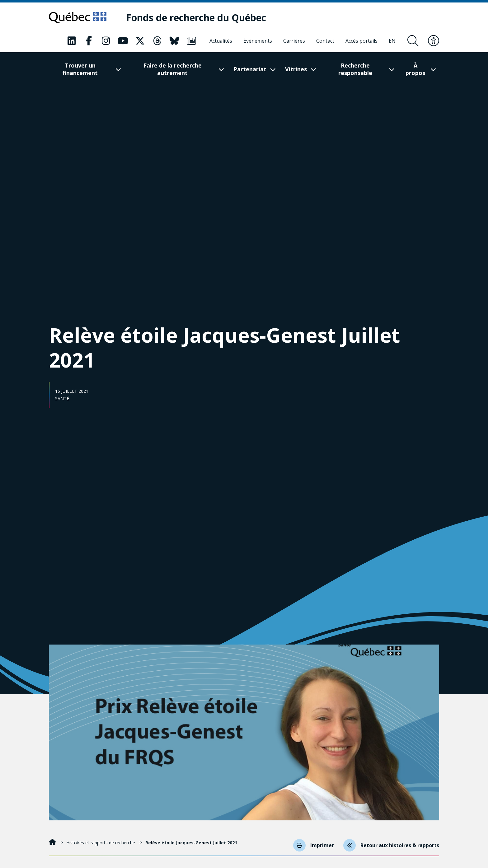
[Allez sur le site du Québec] (78, 17)
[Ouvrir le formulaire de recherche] (413, 41)
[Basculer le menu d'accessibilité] (434, 41)
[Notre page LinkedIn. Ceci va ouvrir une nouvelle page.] (72, 41)
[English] (392, 41)
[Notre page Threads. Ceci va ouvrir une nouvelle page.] (157, 41)
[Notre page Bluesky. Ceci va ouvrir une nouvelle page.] (174, 41)
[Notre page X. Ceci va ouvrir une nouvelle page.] (140, 41)
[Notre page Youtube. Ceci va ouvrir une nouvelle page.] (123, 41)
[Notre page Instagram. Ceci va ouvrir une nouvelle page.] (106, 41)
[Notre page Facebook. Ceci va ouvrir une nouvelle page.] (89, 41)
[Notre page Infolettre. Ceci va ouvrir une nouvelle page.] (191, 41)
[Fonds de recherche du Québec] (196, 18)
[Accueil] (53, 843)
